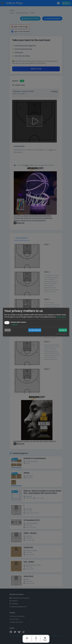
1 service (14, 324)
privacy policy (61, 317)
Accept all (63, 330)
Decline (8, 330)
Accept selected (35, 330)
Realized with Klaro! (61, 334)
